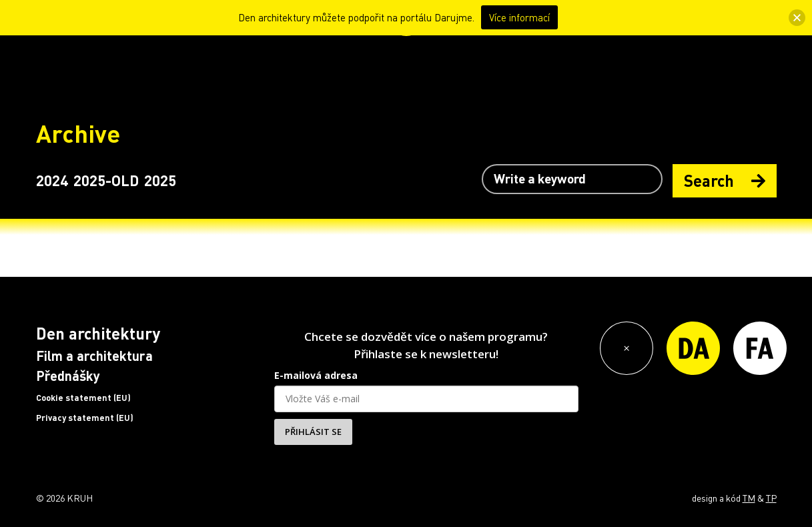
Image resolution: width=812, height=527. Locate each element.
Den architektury (98, 333)
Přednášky (68, 376)
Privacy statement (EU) (85, 418)
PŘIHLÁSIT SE (313, 432)
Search (725, 180)
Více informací (519, 17)
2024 (52, 180)
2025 (160, 180)
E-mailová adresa (316, 375)
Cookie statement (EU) (83, 398)
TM (749, 498)
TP (771, 498)
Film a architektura (94, 356)
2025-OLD (106, 180)
